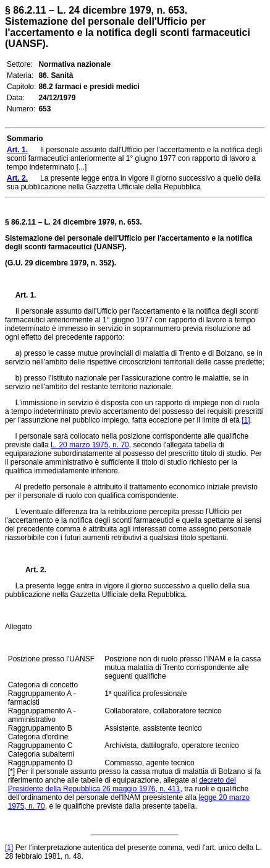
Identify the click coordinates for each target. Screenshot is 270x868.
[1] (246, 420)
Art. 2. (31, 570)
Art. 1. (26, 295)
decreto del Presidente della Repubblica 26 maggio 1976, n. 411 (122, 784)
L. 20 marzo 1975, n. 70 (90, 445)
